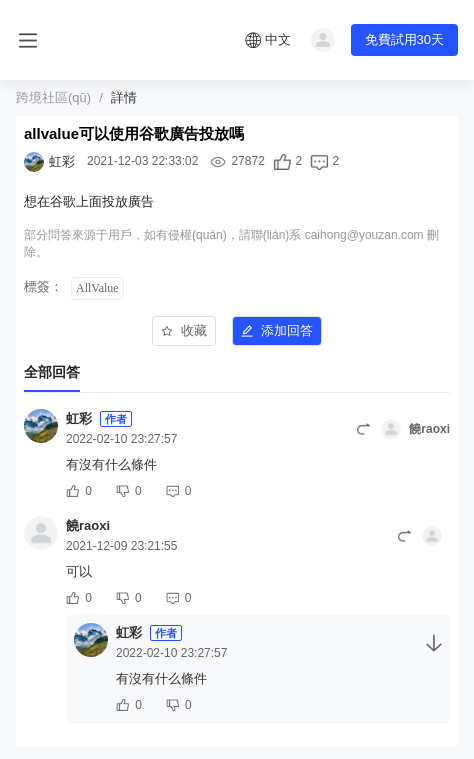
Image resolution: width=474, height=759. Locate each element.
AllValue (97, 288)
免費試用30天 (404, 39)
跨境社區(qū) (53, 97)
